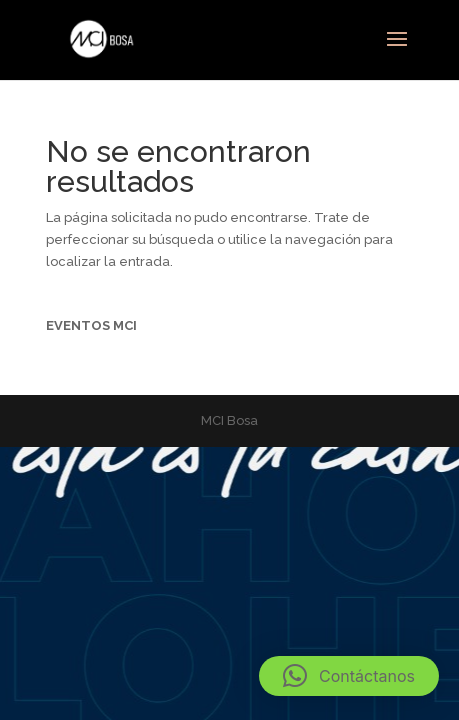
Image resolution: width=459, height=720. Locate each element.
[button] (349, 676)
